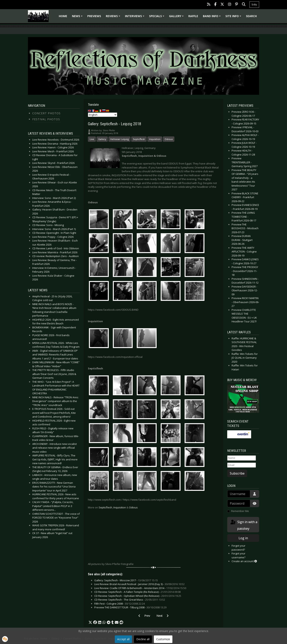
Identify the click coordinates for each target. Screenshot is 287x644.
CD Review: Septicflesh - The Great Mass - (130, 600)
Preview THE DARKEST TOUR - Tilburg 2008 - (130, 607)
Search (251, 16)
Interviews (135, 17)
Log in (243, 538)
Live (92, 139)
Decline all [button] (143, 639)
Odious (169, 139)
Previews (94, 16)
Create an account (244, 561)
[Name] (242, 458)
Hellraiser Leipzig (119, 139)
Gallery (177, 17)
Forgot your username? (238, 555)
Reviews (114, 17)
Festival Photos (46, 119)
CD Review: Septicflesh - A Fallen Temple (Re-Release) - (137, 592)
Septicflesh (139, 139)
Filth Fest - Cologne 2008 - (119, 604)
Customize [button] (163, 639)
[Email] (242, 465)
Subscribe (237, 473)
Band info (212, 17)
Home (63, 16)
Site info (234, 17)
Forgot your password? (238, 548)
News (78, 17)
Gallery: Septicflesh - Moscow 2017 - (126, 580)
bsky (254, 4)
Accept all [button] (123, 639)
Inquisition (155, 139)
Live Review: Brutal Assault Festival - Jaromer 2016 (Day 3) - (139, 584)
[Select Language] (103, 115)
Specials (157, 17)
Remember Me (240, 511)
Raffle (193, 16)
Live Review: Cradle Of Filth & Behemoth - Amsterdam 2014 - (140, 588)
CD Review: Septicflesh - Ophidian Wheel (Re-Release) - (138, 596)
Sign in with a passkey (244, 525)
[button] (90, 622)
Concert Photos (46, 113)
